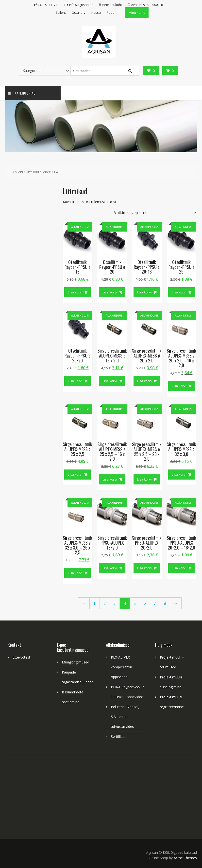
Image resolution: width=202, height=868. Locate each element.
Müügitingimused (76, 662)
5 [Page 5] (135, 603)
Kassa (96, 13)
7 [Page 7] (155, 603)
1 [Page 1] (94, 603)
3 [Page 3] (115, 603)
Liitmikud (32, 172)
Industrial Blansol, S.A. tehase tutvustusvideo (125, 717)
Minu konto (137, 13)
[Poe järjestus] (154, 213)
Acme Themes (185, 858)
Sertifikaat (119, 737)
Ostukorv (79, 13)
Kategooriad (22, 93)
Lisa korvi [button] (75, 292)
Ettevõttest (21, 657)
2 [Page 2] (105, 603)
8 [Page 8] (165, 603)
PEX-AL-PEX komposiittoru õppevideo (122, 667)
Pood (111, 13)
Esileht (61, 13)
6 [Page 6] (145, 603)
